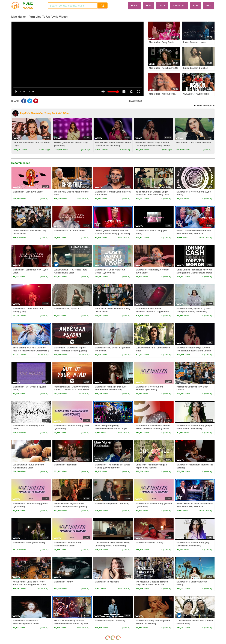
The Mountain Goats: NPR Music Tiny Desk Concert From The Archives (152, 585)
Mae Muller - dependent (65, 465)
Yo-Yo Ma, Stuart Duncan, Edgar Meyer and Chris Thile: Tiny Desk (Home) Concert (152, 195)
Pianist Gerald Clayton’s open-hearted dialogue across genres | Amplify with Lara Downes (70, 507)
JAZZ (162, 6)
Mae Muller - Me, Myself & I (67, 309)
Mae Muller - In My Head (107, 582)
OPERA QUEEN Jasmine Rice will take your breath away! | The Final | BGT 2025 (112, 234)
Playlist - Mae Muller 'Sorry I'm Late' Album (45, 113)
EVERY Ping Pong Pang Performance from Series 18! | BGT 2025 (112, 429)
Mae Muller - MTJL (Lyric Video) (69, 231)
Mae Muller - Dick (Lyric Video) (28, 192)
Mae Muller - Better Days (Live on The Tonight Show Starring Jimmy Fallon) (153, 146)
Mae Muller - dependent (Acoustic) (112, 504)
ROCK (135, 6)
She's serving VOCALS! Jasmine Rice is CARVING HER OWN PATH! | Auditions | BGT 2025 (31, 351)
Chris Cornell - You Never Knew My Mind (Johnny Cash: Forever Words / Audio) (194, 273)
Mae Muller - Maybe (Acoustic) (110, 621)
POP (149, 6)
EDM (196, 6)
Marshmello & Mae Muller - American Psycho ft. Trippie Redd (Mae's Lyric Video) (152, 312)
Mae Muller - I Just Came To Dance (193, 143)
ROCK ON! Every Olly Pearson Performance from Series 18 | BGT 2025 (71, 624)
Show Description (206, 105)
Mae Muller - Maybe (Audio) (149, 543)
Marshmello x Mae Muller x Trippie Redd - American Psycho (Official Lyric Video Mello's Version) (153, 429)
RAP (209, 6)
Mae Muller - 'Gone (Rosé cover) (29, 543)
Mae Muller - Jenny (63, 582)
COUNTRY (179, 6)
